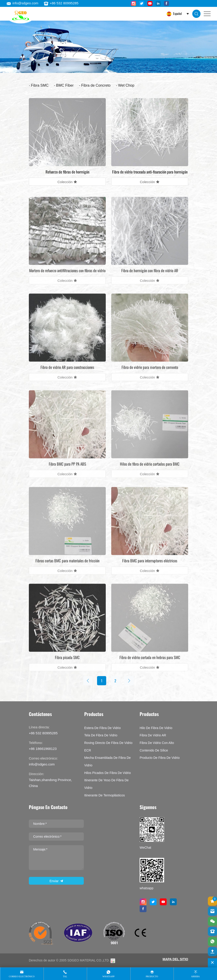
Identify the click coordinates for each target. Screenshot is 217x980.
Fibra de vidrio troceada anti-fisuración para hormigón (150, 172)
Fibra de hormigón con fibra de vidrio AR (150, 277)
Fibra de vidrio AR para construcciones (67, 374)
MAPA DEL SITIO (175, 959)
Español (177, 13)
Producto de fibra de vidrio (160, 758)
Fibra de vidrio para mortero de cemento (150, 374)
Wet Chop (126, 85)
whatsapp (109, 976)
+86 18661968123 (43, 749)
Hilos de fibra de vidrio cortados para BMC (150, 470)
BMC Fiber (65, 85)
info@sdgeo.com (22, 3)
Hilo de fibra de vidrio (156, 728)
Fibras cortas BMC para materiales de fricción (67, 567)
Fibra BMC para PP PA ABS (67, 470)
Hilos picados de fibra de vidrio (108, 773)
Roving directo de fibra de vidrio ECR (108, 747)
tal (65, 976)
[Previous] (88, 681)
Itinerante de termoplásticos (104, 795)
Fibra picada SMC (67, 664)
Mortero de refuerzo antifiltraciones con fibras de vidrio (67, 277)
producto (152, 976)
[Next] (129, 681)
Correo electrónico (22, 976)
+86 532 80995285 (61, 3)
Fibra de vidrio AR (153, 735)
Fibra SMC (40, 85)
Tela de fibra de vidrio (101, 735)
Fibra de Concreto (96, 85)
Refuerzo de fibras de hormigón (67, 172)
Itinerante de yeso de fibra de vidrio (106, 784)
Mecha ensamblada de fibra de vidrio (107, 761)
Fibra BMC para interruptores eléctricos (150, 567)
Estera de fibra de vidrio (102, 728)
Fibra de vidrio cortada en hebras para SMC (150, 664)
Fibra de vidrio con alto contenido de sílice (157, 747)
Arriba (195, 976)
